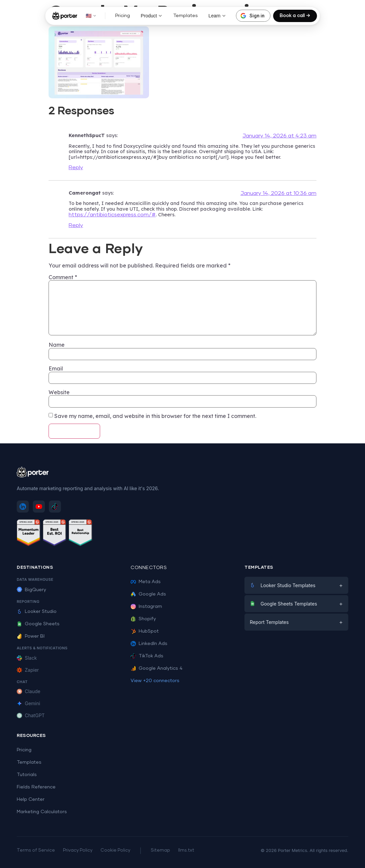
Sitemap (160, 850)
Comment (63, 277)
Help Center (31, 799)
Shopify (143, 619)
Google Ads (148, 594)
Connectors (149, 568)
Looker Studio (37, 612)
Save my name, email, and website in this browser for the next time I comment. (155, 416)
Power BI (31, 636)
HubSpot (145, 631)
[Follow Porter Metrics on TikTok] (55, 507)
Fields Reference (36, 787)
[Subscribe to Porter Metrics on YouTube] (39, 507)
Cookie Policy (115, 850)
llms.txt (186, 850)
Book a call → (295, 16)
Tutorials (27, 775)
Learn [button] (217, 16)
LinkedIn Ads (149, 644)
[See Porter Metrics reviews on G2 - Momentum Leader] (28, 534)
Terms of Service (36, 850)
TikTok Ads (147, 656)
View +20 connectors (155, 681)
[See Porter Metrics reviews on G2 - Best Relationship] (80, 534)
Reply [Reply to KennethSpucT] (76, 168)
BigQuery (31, 590)
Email (56, 368)
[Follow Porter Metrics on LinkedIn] (23, 507)
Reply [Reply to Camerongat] (76, 225)
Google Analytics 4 (157, 668)
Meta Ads (146, 582)
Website (59, 392)
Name (57, 345)
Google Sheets (38, 624)
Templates (186, 16)
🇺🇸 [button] (91, 16)
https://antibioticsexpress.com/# (112, 215)
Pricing (123, 16)
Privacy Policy (78, 850)
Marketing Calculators (42, 812)
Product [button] (151, 16)
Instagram (146, 607)
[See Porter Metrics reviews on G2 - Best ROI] (55, 534)
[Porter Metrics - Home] (65, 16)
